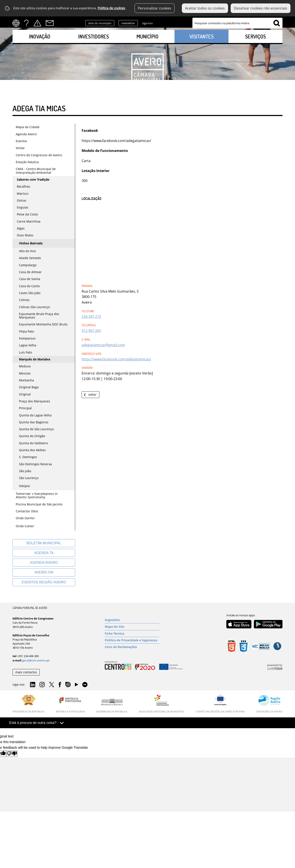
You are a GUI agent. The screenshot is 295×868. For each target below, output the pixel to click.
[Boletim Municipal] (44, 543)
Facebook (187, 23)
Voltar (92, 394)
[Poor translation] (12, 754)
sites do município (100, 23)
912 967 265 (91, 331)
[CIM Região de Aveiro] (269, 704)
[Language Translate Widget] (17, 23)
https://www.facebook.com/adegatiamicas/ (116, 359)
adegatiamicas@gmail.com (103, 345)
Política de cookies (111, 8)
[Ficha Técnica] (132, 634)
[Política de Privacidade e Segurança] (132, 640)
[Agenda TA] (44, 553)
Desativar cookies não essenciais (261, 8)
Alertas (37, 23)
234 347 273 (91, 317)
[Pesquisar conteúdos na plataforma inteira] (277, 23)
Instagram (169, 23)
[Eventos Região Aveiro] (44, 582)
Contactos (50, 23)
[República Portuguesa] (70, 704)
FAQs (26, 23)
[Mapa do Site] (132, 627)
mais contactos (26, 672)
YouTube (76, 686)
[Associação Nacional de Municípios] (162, 704)
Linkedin (160, 23)
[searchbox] (237, 23)
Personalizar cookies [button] (155, 8)
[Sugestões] (132, 620)
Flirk (85, 685)
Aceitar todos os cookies (205, 8)
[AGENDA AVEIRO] (44, 563)
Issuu (68, 685)
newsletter (128, 23)
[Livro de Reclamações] (132, 647)
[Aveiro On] (44, 572)
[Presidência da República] (28, 704)
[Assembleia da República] (112, 706)
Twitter (179, 23)
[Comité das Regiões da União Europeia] (220, 704)
